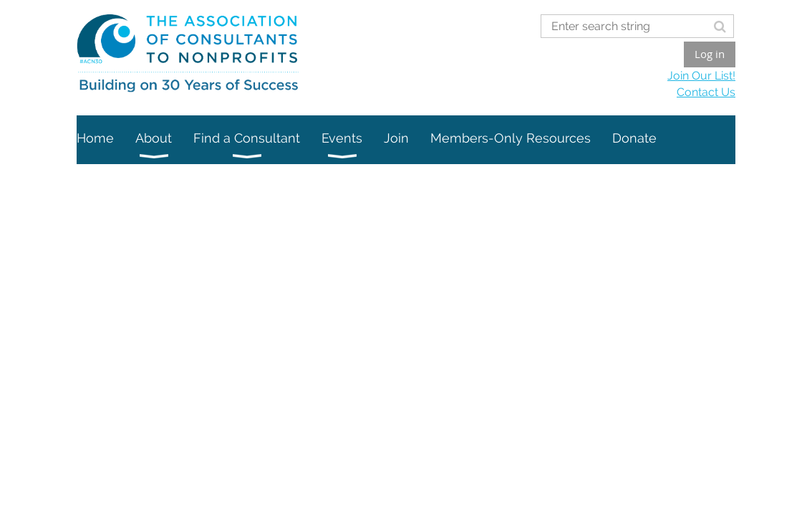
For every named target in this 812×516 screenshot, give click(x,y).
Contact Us (706, 92)
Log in (710, 54)
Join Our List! (701, 76)
